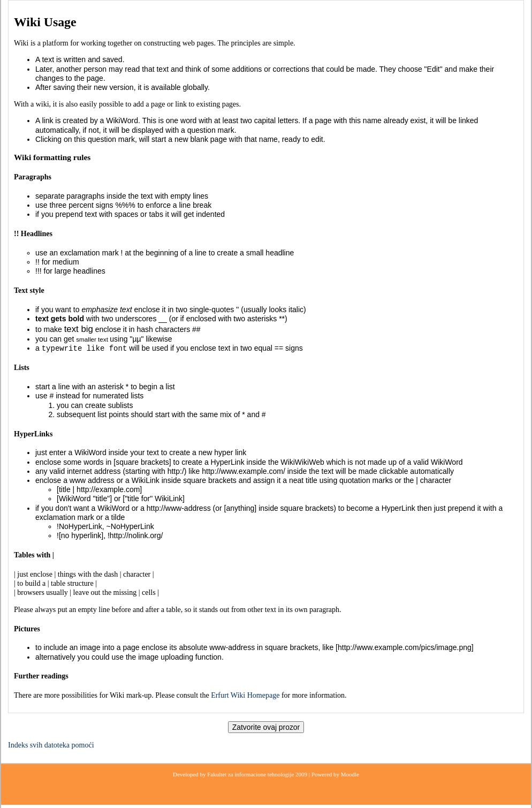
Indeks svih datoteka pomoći (51, 745)
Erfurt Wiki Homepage (245, 695)
